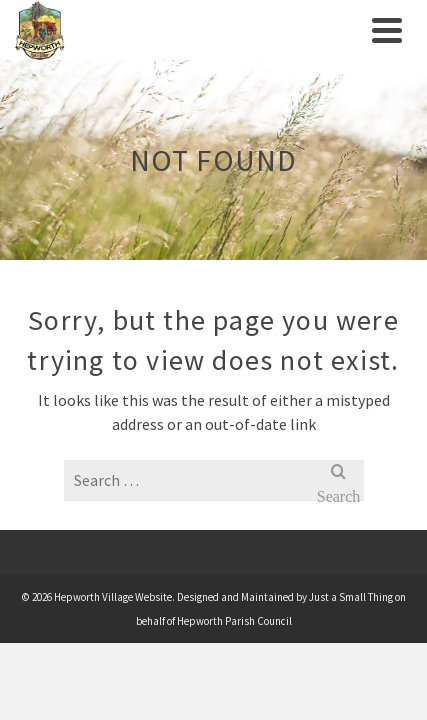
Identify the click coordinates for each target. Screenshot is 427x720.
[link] (188, 30)
